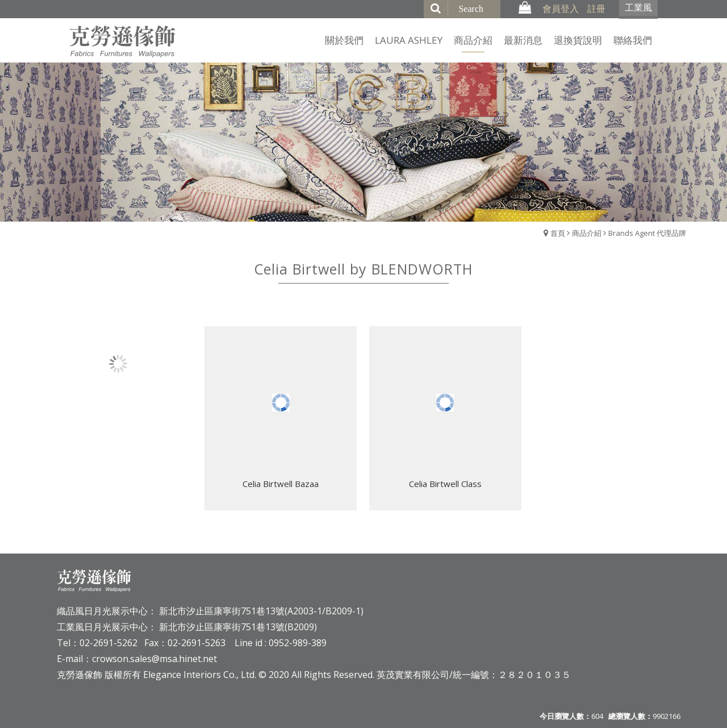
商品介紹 (587, 233)
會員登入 (561, 9)
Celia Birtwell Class (445, 484)
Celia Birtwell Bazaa (281, 484)
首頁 (558, 233)
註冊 (596, 9)
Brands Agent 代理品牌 (647, 233)
